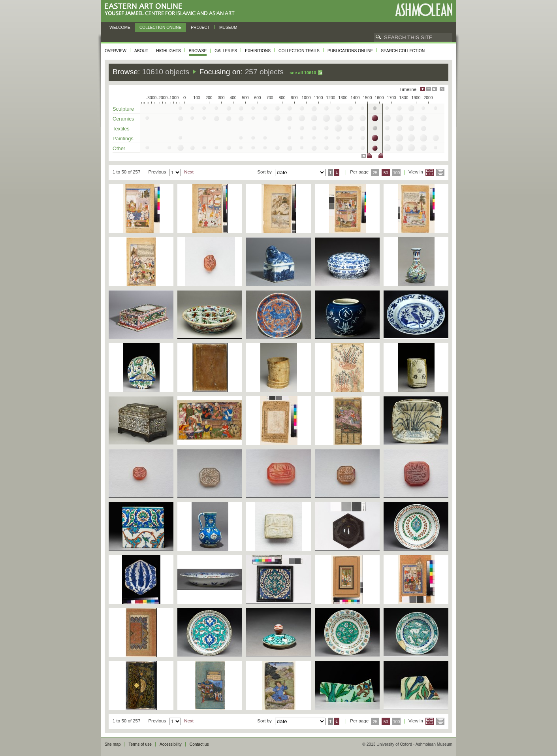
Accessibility (171, 744)
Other (119, 148)
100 (396, 173)
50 (386, 173)
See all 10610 (303, 73)
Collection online (160, 27)
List (440, 172)
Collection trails (299, 51)
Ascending (330, 172)
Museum (228, 27)
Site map (113, 744)
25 (375, 173)
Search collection (403, 51)
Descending (337, 172)
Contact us (199, 744)
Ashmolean (424, 10)
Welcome (120, 27)
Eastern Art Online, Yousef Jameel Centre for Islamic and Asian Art (172, 10)
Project (200, 27)
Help (442, 89)
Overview (116, 51)
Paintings (123, 139)
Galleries (226, 51)
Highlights (168, 51)
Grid (430, 172)
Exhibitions (258, 51)
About (141, 51)
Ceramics (123, 119)
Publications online (350, 51)
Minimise (429, 89)
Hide (435, 89)
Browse (198, 51)
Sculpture (123, 109)
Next (189, 172)
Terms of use (140, 744)
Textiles (121, 129)
